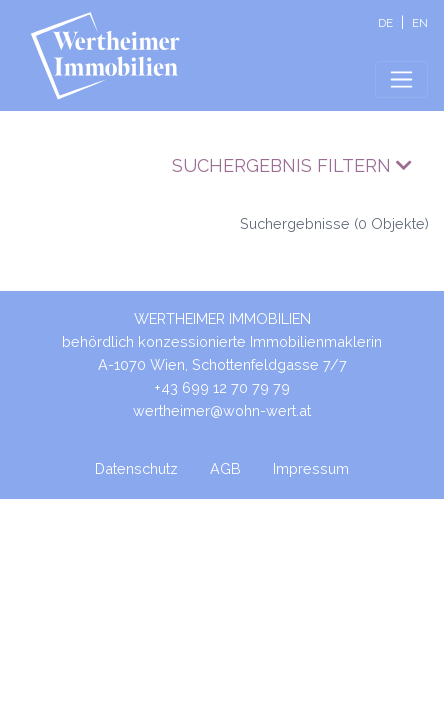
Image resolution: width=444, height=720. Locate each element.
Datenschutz (136, 468)
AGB (225, 468)
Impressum (311, 468)
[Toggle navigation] (401, 79)
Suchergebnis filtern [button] (292, 165)
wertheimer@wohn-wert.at (222, 410)
